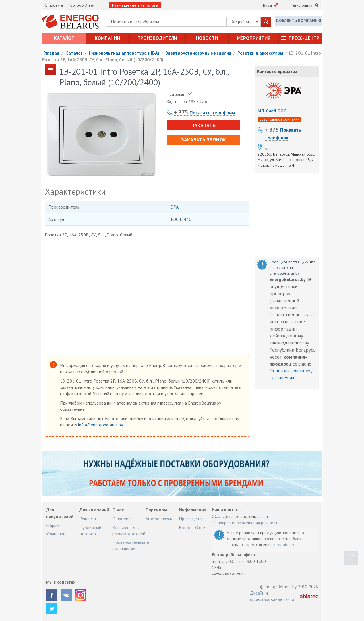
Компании (107, 38)
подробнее (284, 545)
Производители (157, 38)
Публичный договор (90, 531)
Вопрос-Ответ (82, 5)
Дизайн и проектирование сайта (272, 596)
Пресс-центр (304, 38)
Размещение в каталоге (135, 5)
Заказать (202, 125)
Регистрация (302, 5)
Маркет (53, 525)
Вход (268, 5)
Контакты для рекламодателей (129, 531)
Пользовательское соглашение (131, 545)
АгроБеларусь (159, 519)
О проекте (54, 5)
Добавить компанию (299, 21)
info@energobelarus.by (101, 425)
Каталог (64, 38)
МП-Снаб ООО (272, 111)
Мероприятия (254, 38)
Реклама (88, 519)
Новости (207, 38)
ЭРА (175, 207)
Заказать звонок (202, 140)
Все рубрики (245, 22)
